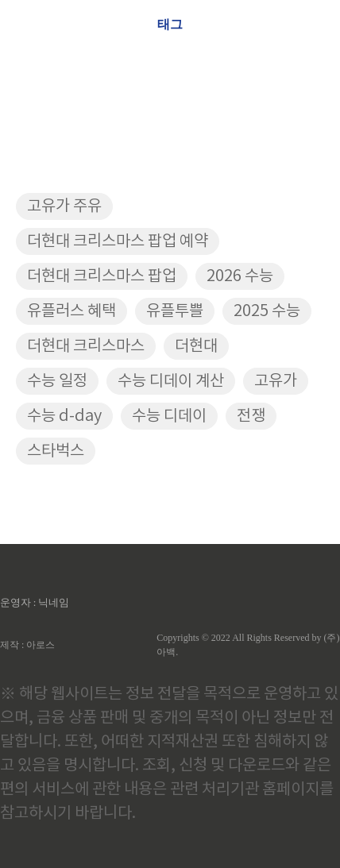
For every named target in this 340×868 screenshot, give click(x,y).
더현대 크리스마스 (86, 347)
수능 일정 (57, 382)
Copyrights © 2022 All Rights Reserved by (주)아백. (248, 645)
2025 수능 (267, 312)
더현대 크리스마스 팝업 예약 (118, 242)
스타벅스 (56, 451)
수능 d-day (64, 417)
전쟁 (251, 417)
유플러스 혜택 (71, 312)
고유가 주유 (64, 207)
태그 (170, 24)
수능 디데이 (169, 417)
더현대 (196, 347)
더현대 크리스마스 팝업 (102, 277)
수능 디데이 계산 (171, 382)
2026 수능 (240, 277)
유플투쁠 (175, 312)
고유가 (276, 382)
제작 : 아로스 (27, 645)
